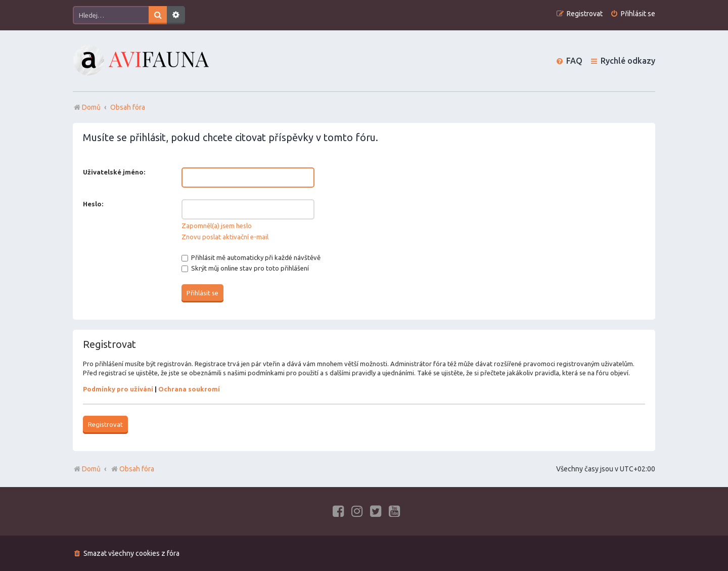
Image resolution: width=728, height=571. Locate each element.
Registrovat (105, 424)
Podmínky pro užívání (118, 389)
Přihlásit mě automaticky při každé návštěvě (251, 257)
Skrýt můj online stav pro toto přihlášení (245, 268)
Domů (91, 469)
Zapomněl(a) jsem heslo (217, 226)
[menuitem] (633, 14)
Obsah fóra (132, 469)
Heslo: (93, 204)
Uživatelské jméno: (114, 172)
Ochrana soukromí (189, 389)
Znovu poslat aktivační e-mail (225, 237)
